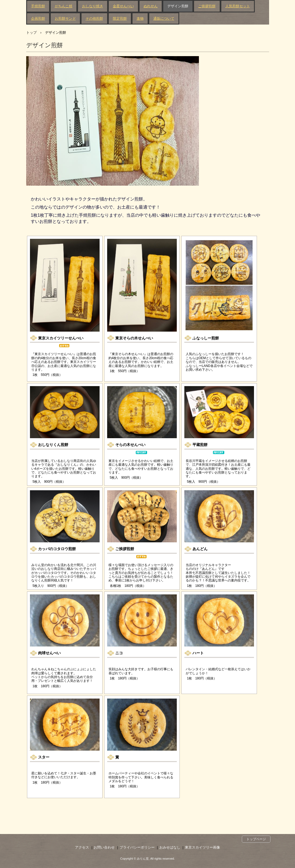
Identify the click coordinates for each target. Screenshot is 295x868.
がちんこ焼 (64, 6)
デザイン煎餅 (178, 6)
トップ (31, 33)
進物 (140, 18)
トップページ (256, 839)
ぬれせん (151, 6)
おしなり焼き (93, 6)
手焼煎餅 (38, 6)
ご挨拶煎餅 (207, 6)
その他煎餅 (94, 18)
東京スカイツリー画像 (202, 847)
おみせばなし (170, 847)
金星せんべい (123, 6)
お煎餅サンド (65, 18)
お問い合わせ (104, 847)
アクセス (82, 847)
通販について (164, 18)
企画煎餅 (38, 18)
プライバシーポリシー (137, 847)
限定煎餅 (120, 18)
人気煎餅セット (238, 6)
